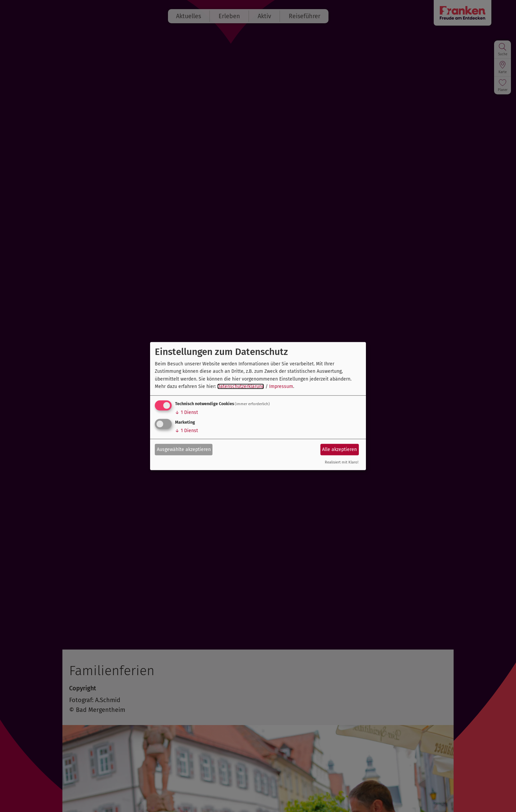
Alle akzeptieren (339, 449)
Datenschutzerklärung (241, 386)
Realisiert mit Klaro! (342, 462)
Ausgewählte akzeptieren (184, 449)
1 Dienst (187, 412)
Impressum (281, 386)
